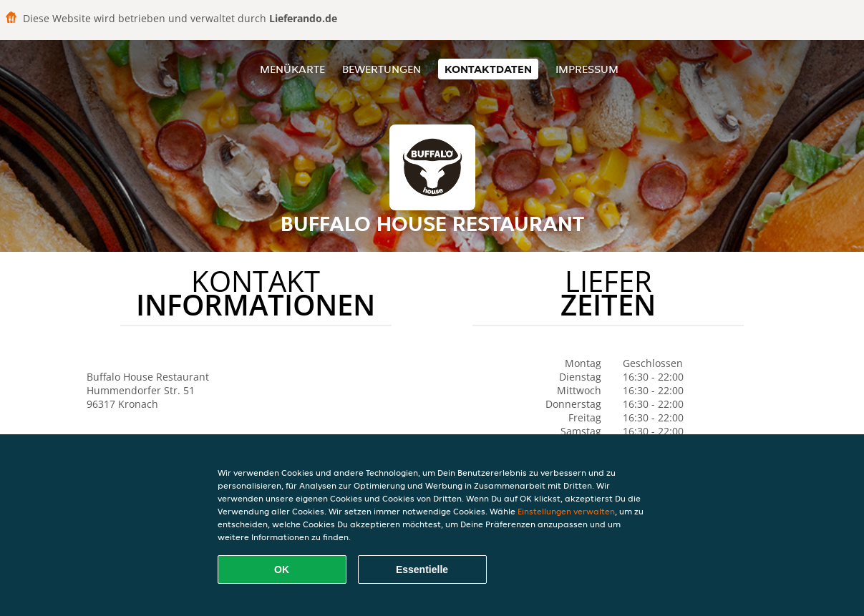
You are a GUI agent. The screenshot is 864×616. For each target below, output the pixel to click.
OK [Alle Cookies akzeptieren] (282, 569)
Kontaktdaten (488, 69)
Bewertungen (382, 69)
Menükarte (292, 69)
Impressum (587, 69)
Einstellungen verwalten (566, 511)
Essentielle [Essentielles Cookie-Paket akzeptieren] (422, 569)
